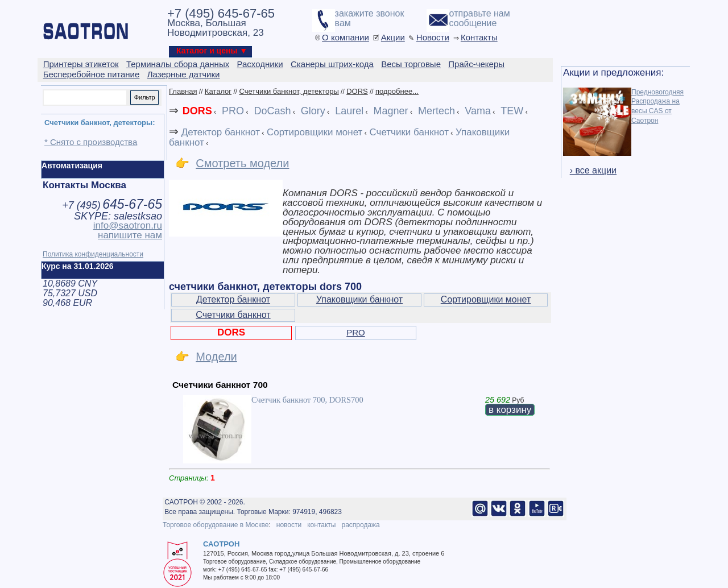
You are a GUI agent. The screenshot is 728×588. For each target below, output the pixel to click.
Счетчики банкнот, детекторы (289, 91)
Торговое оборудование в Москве (216, 525)
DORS (357, 91)
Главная (183, 91)
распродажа (360, 525)
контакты (321, 525)
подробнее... (397, 91)
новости (289, 525)
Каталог (218, 91)
